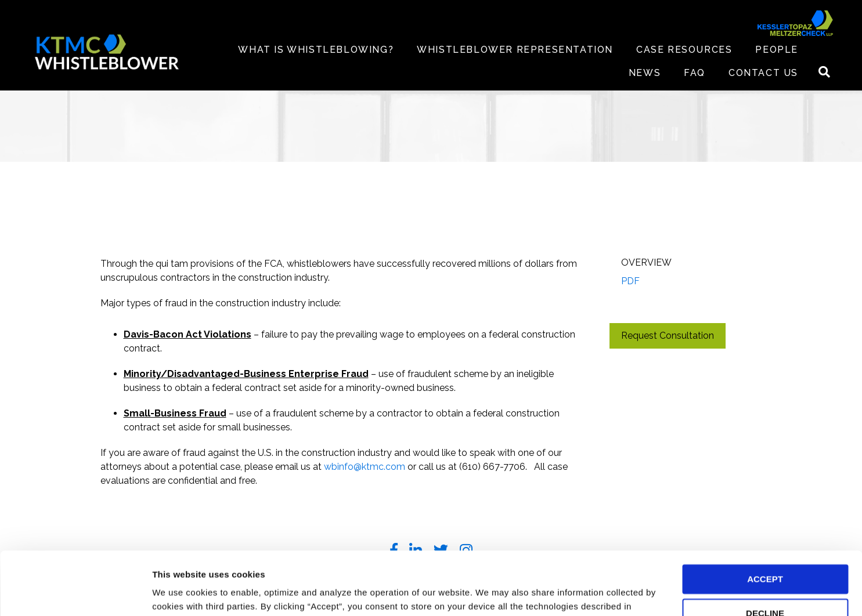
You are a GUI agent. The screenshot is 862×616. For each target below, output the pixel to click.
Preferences (177, 593)
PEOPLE (777, 50)
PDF (630, 281)
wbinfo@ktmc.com (365, 467)
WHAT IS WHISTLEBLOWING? (316, 50)
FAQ (695, 73)
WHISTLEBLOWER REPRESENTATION (515, 50)
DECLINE (765, 554)
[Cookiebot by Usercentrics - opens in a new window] (75, 593)
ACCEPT (765, 520)
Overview (646, 262)
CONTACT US (763, 73)
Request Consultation (668, 336)
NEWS (645, 73)
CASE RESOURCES (684, 50)
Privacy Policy (200, 561)
